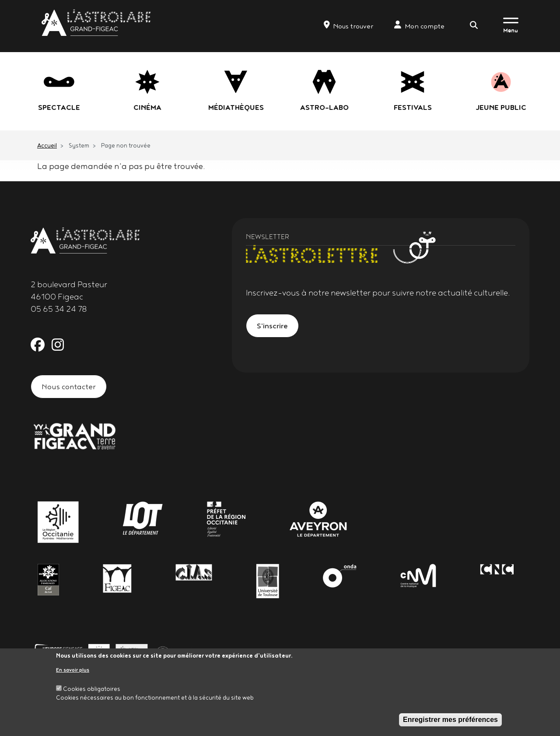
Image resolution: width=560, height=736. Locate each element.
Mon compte (419, 25)
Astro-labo (324, 107)
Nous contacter (69, 386)
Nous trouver (349, 25)
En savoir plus (73, 671)
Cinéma (147, 107)
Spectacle (59, 107)
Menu (511, 30)
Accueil (47, 145)
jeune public (501, 107)
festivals (413, 107)
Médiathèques (236, 107)
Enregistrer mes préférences (450, 722)
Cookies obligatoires (92, 691)
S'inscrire (272, 326)
